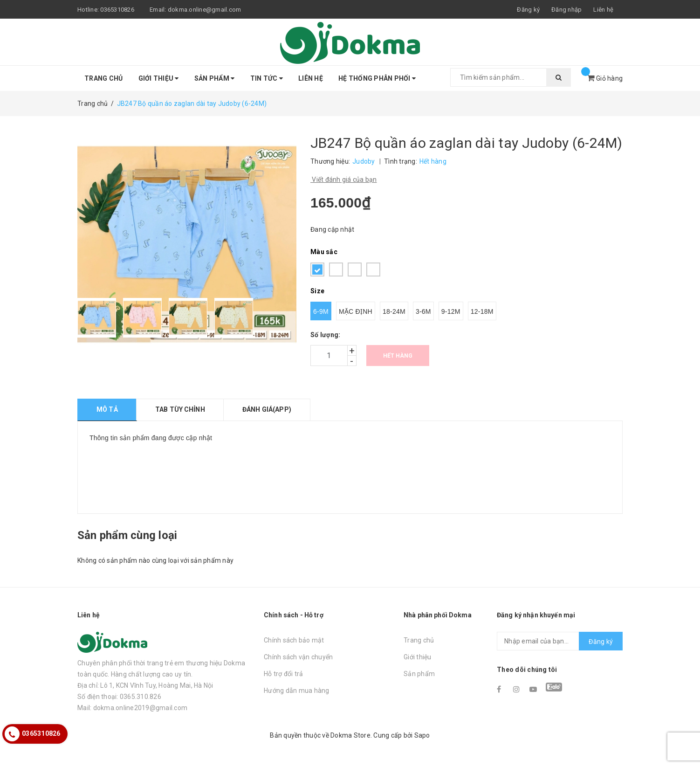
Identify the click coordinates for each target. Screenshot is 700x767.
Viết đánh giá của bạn (344, 180)
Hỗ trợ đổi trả (284, 674)
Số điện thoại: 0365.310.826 (119, 697)
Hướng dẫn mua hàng (297, 691)
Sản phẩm (215, 78)
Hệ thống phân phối (377, 78)
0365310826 (117, 10)
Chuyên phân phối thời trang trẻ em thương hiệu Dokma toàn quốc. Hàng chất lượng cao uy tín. (161, 669)
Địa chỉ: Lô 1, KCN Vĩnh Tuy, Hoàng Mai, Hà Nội (145, 685)
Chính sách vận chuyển (298, 657)
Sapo (422, 735)
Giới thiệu (159, 78)
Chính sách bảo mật (294, 640)
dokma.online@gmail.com (205, 10)
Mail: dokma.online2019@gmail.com (132, 708)
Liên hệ (603, 10)
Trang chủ (103, 78)
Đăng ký (601, 642)
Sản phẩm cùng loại (127, 535)
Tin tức (267, 78)
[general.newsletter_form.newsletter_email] (560, 641)
